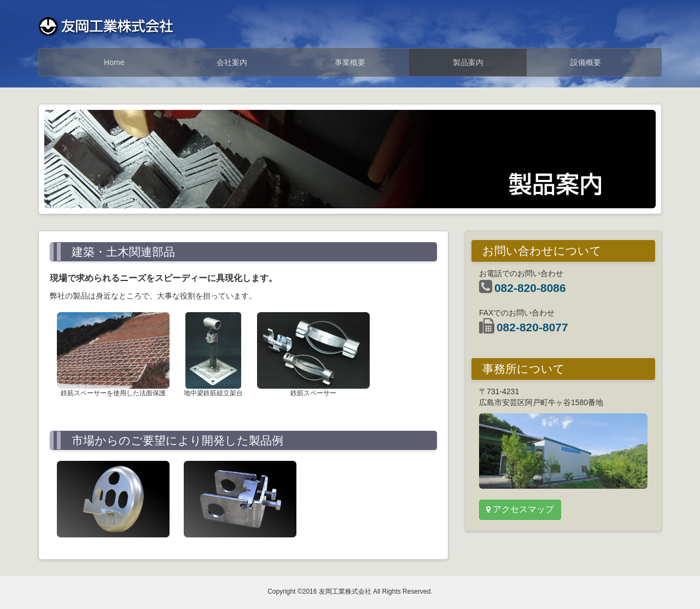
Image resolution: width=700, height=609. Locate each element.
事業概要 (350, 62)
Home (114, 62)
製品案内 (468, 62)
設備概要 (586, 62)
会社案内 (232, 62)
